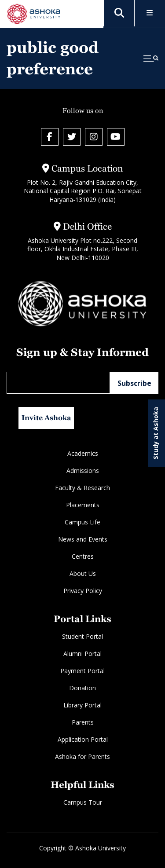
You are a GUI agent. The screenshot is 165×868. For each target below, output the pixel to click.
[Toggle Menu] (150, 13)
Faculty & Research (82, 488)
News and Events (83, 539)
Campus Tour (83, 802)
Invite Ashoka (46, 418)
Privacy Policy (83, 591)
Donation (82, 688)
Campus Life (82, 522)
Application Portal (83, 739)
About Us (83, 573)
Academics (83, 453)
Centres (83, 556)
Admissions (83, 471)
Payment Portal (82, 671)
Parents (83, 722)
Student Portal (82, 636)
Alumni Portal (82, 654)
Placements (83, 505)
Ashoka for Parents (82, 756)
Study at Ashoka (156, 433)
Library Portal (82, 705)
